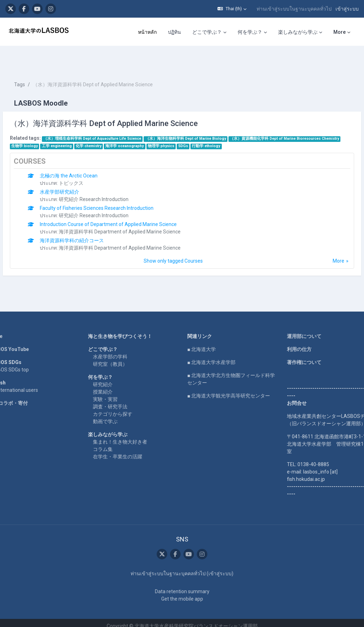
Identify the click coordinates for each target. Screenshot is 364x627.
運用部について (296, 322)
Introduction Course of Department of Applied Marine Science (125, 211)
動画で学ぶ (114, 408)
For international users (30, 376)
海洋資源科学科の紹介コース (89, 227)
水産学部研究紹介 (76, 178)
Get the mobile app (182, 592)
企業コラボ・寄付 (25, 389)
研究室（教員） (119, 350)
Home (12, 322)
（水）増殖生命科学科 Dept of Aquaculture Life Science (109, 117)
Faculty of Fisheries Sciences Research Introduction (114, 194)
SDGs (313, 125)
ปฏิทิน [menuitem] (174, 32)
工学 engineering (187, 125)
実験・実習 (114, 385)
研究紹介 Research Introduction (111, 186)
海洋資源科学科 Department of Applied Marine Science (137, 218)
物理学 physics (291, 125)
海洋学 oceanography (255, 125)
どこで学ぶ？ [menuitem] (207, 32)
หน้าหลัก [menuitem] (147, 32)
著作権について (296, 349)
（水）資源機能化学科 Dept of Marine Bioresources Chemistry (83, 125)
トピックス (88, 169)
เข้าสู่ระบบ (347, 9)
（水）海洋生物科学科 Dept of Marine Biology (203, 117)
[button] (232, 9)
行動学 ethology (42, 132)
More (322, 247)
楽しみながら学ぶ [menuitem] (298, 32)
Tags (36, 63)
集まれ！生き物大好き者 (128, 428)
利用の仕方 (291, 336)
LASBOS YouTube (26, 336)
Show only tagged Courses (173, 247)
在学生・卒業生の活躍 (126, 443)
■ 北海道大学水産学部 (211, 349)
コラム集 (111, 435)
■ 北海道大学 (202, 336)
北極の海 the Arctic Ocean (86, 162)
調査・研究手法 (119, 393)
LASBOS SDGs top (26, 356)
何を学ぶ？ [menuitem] (250, 32)
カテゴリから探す (121, 400)
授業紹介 (111, 378)
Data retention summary (182, 585)
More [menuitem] (340, 32)
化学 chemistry (218, 125)
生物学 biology (155, 125)
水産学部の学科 (119, 343)
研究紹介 (111, 371)
